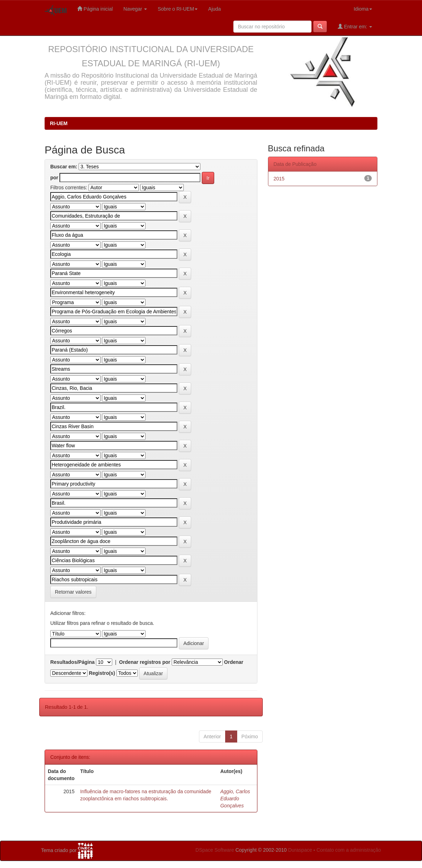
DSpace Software (215, 850)
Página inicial (95, 9)
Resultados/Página (72, 662)
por (54, 178)
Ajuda (215, 9)
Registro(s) (102, 673)
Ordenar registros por (145, 662)
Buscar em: (64, 167)
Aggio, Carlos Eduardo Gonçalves (235, 799)
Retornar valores (73, 592)
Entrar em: (355, 26)
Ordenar (234, 662)
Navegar (135, 9)
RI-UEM (59, 123)
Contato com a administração (349, 850)
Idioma (363, 9)
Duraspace (300, 850)
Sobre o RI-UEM (178, 9)
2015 (279, 179)
